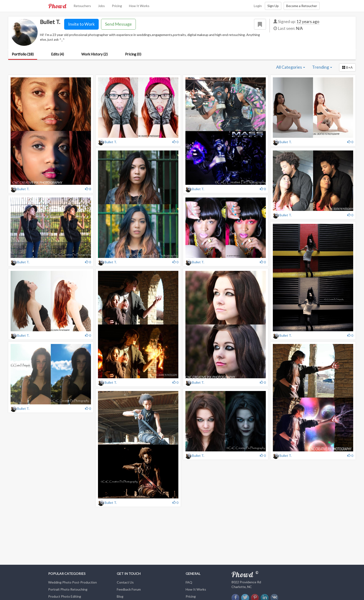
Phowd (57, 6)
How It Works (139, 6)
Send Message (118, 24)
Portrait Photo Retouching (68, 589)
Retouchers (82, 6)
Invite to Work (81, 24)
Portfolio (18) (23, 54)
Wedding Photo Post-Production (72, 582)
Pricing (117, 6)
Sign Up (273, 6)
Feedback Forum (129, 589)
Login (258, 6)
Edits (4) (57, 54)
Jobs (101, 6)
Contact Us (125, 582)
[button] (347, 67)
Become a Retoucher (302, 6)
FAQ (189, 582)
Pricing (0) (133, 54)
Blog (120, 596)
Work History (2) (94, 54)
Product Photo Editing (65, 596)
